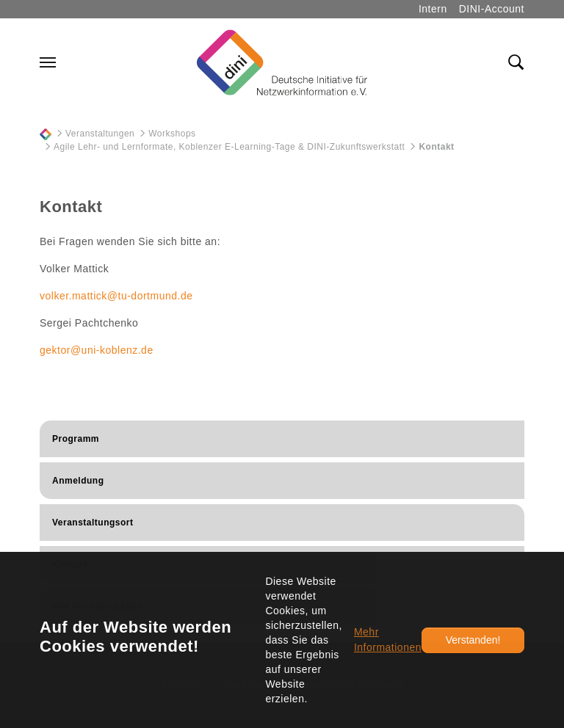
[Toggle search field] (516, 62)
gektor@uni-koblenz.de (97, 350)
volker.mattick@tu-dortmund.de (116, 296)
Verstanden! (473, 640)
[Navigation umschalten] (48, 62)
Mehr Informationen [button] (388, 640)
